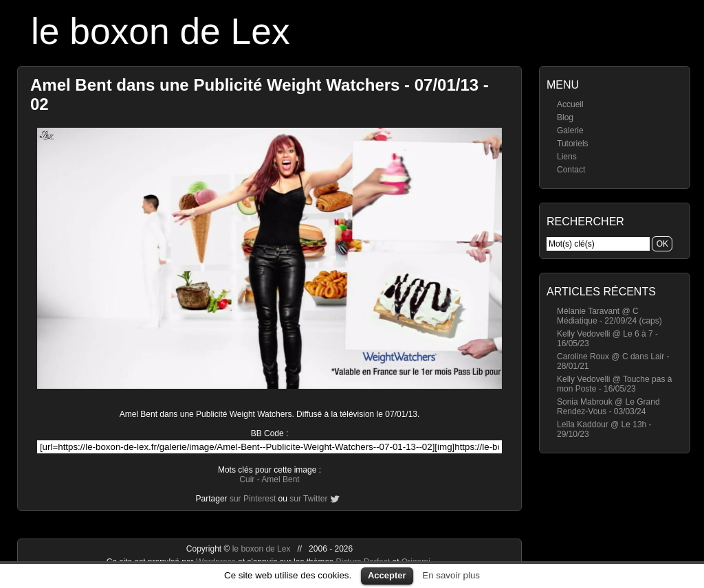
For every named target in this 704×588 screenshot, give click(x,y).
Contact (571, 170)
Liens (567, 157)
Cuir (247, 479)
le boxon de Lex (161, 31)
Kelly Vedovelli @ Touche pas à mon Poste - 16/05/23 (614, 384)
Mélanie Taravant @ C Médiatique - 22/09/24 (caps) (609, 316)
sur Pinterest (253, 499)
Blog (565, 117)
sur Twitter (308, 499)
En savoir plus (451, 575)
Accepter (387, 575)
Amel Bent (280, 479)
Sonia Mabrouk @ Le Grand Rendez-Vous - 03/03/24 (608, 407)
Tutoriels (573, 144)
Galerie (570, 131)
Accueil (570, 104)
